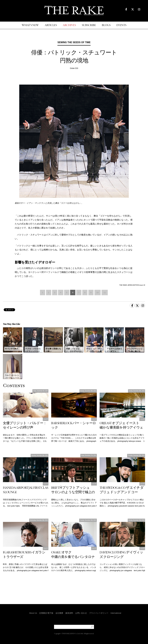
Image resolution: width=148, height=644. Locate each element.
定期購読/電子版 (46, 613)
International (116, 613)
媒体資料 (69, 613)
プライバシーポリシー (99, 613)
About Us (33, 613)
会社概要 (59, 613)
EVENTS (121, 25)
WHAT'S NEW (30, 25)
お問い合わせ (81, 613)
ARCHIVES (69, 25)
